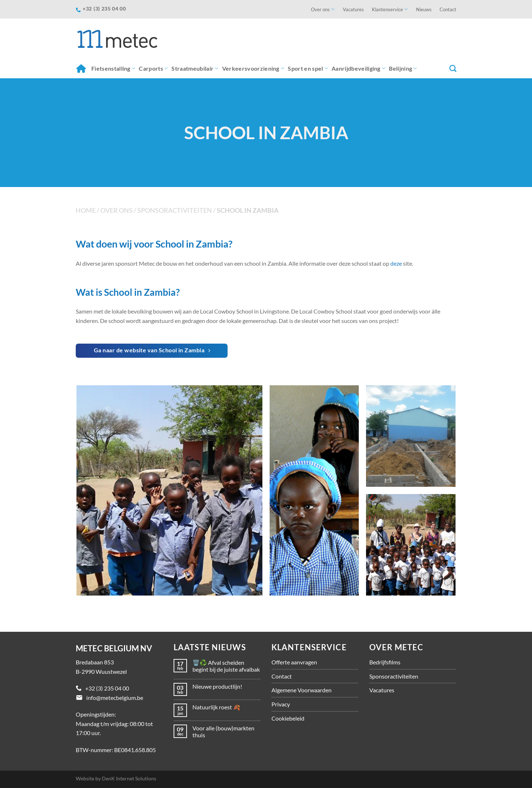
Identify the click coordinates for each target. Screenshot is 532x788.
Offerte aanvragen (294, 662)
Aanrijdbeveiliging (358, 69)
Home (81, 68)
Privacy (281, 704)
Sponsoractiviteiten (175, 210)
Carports (153, 69)
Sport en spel (308, 69)
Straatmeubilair (195, 69)
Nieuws (424, 9)
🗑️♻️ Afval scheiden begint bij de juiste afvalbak (226, 666)
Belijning (403, 69)
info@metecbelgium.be (115, 698)
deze (396, 263)
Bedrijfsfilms (385, 662)
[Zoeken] (453, 68)
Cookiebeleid (288, 718)
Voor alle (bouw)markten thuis (223, 731)
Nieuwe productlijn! (217, 686)
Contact (448, 9)
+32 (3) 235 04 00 (107, 688)
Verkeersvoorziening (253, 69)
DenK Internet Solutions (129, 778)
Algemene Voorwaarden (302, 690)
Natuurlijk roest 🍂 (216, 707)
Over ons (323, 9)
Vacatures (353, 9)
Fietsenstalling (113, 69)
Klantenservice (390, 9)
